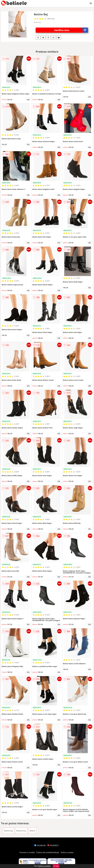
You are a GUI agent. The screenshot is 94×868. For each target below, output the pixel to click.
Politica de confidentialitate (48, 852)
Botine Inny (21, 831)
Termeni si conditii (27, 852)
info (28, 99)
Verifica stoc (71, 30)
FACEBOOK (40, 845)
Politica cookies (67, 852)
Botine (32, 831)
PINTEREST (53, 845)
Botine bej (8, 831)
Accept (56, 866)
